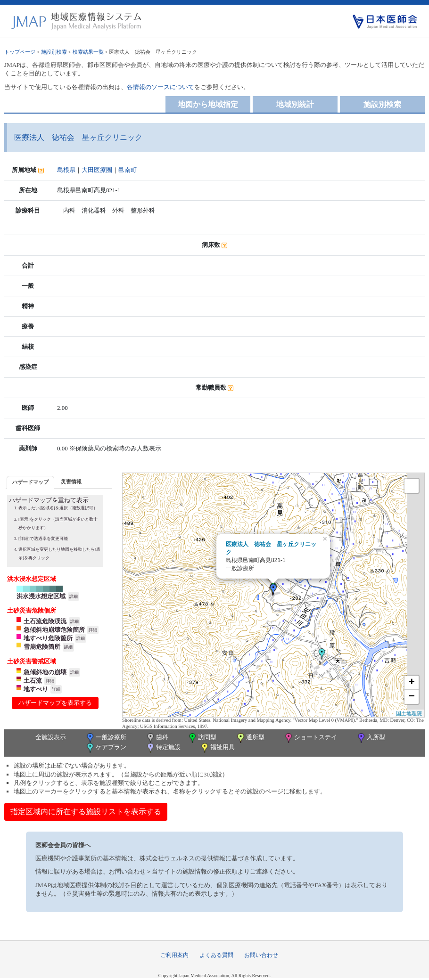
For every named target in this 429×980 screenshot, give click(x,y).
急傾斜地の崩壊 (45, 672)
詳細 (74, 596)
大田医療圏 (97, 170)
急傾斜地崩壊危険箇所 (54, 630)
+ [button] (412, 683)
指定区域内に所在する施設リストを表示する (86, 812)
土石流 (33, 681)
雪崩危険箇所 (42, 647)
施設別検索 (54, 52)
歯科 (157, 738)
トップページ (20, 52)
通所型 (250, 738)
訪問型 (202, 738)
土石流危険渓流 (45, 621)
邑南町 (128, 170)
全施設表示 (51, 737)
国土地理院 (409, 713)
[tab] (30, 482)
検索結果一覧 (88, 52)
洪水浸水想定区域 (41, 596)
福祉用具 (217, 748)
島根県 (66, 170)
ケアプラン (106, 748)
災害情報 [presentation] (71, 482)
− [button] (412, 697)
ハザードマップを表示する (55, 703)
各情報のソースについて (161, 87)
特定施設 (163, 748)
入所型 (371, 738)
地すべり (36, 689)
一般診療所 (106, 738)
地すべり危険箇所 (48, 638)
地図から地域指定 (208, 104)
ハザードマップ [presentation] (30, 482)
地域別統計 (295, 104)
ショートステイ (310, 738)
